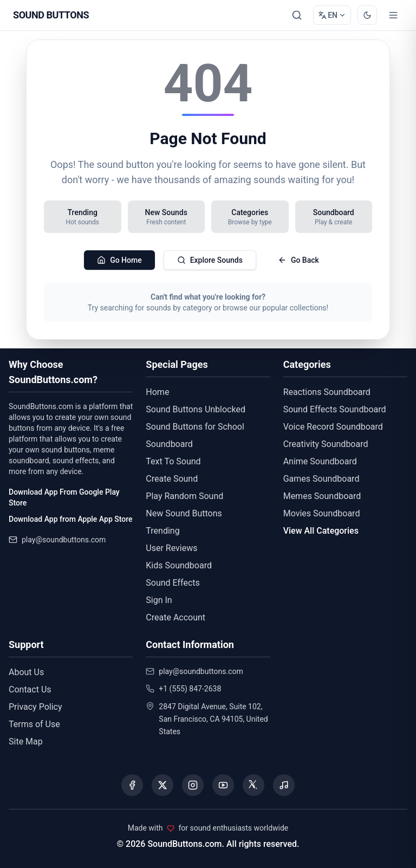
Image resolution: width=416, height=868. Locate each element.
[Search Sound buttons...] (297, 15)
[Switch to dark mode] (367, 15)
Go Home (119, 260)
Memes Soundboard (322, 496)
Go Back (298, 260)
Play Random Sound (184, 496)
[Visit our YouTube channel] (223, 785)
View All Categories (321, 531)
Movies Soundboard (322, 513)
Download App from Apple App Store (70, 519)
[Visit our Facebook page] (132, 785)
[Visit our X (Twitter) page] (162, 785)
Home (157, 392)
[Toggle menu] (393, 15)
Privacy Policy (35, 707)
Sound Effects (173, 583)
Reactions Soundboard (327, 392)
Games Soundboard (321, 479)
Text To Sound (173, 461)
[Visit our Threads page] (253, 785)
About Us (26, 672)
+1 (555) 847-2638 (190, 689)
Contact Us (30, 689)
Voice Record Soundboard (333, 427)
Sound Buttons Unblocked (196, 409)
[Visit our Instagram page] (193, 785)
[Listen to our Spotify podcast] (284, 785)
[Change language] (332, 15)
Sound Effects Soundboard (335, 409)
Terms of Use (34, 724)
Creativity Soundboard (326, 444)
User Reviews (171, 548)
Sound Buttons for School (195, 427)
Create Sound (172, 479)
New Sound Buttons (184, 513)
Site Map (26, 741)
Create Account (175, 617)
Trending (162, 531)
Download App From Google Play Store (64, 497)
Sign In (159, 600)
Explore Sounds (210, 260)
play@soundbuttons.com (64, 540)
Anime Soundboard (320, 461)
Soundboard (169, 444)
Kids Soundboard (179, 565)
